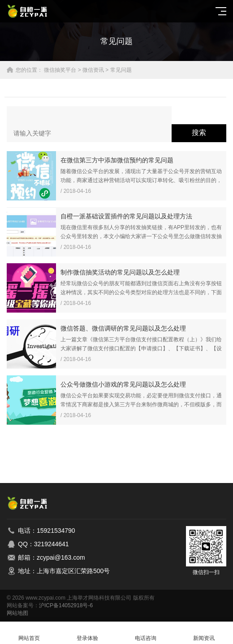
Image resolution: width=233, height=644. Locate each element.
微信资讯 (93, 70)
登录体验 (87, 633)
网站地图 (17, 613)
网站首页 (29, 633)
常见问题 (121, 70)
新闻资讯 (204, 633)
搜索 (199, 133)
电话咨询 (146, 633)
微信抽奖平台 (60, 70)
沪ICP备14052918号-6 (66, 605)
